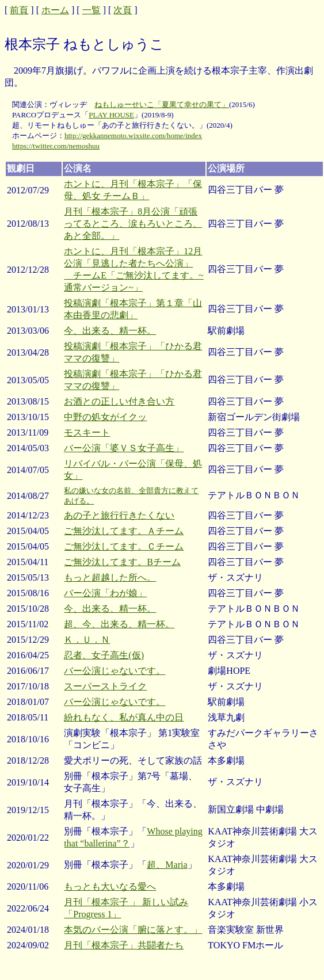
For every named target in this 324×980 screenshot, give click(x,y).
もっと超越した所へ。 (110, 577)
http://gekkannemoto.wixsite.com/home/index (133, 136)
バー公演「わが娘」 (105, 593)
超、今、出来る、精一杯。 (119, 624)
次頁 (123, 10)
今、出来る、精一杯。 (110, 331)
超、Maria (167, 865)
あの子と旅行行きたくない (119, 515)
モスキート (87, 432)
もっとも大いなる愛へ (110, 886)
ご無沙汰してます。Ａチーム (124, 531)
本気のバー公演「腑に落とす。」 (133, 930)
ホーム (55, 10)
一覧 (92, 10)
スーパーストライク (105, 686)
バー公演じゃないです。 (115, 671)
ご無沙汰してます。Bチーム (122, 562)
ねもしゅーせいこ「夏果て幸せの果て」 (162, 104)
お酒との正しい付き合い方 (119, 401)
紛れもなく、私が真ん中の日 (124, 717)
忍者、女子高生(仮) (104, 655)
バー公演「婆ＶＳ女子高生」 (124, 448)
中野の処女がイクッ (105, 417)
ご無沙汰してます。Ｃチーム (124, 546)
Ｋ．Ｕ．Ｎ (87, 640)
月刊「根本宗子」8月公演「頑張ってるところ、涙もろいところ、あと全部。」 (133, 224)
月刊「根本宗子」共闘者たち (124, 945)
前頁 (19, 10)
